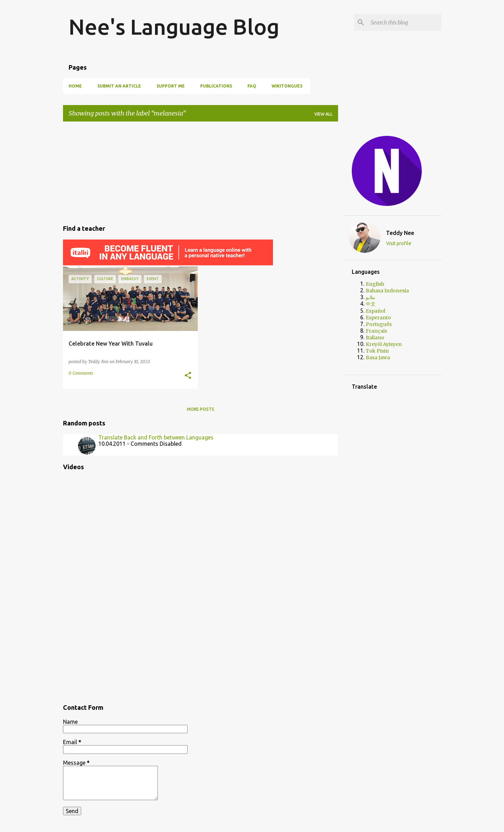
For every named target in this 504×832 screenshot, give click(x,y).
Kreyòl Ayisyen (384, 344)
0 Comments (81, 373)
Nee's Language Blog (174, 27)
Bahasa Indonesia (387, 291)
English (375, 284)
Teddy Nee (400, 233)
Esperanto (378, 318)
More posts (201, 409)
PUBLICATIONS (216, 86)
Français (376, 331)
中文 (371, 304)
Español (376, 311)
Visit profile (399, 243)
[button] (188, 376)
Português (379, 324)
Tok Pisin (377, 351)
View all (323, 114)
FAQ (252, 86)
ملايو (370, 297)
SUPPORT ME (171, 86)
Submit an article (119, 86)
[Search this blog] (405, 22)
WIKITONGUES (287, 86)
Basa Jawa (378, 358)
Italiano (375, 338)
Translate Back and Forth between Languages (156, 437)
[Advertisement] (201, 172)
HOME (75, 86)
